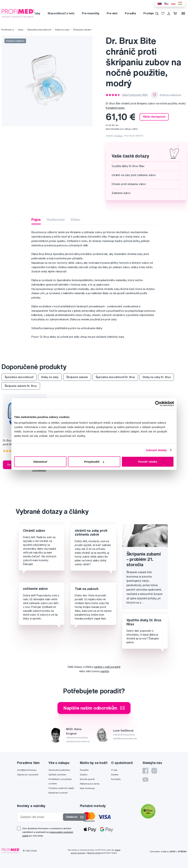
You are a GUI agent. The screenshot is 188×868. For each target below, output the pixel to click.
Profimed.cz (8, 30)
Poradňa (130, 13)
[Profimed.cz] (18, 13)
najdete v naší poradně (107, 667)
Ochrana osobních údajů (61, 788)
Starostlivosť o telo (61, 13)
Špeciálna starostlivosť (39, 30)
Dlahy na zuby (62, 30)
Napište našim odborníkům (94, 708)
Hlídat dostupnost (154, 117)
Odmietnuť (40, 462)
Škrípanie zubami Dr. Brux (21, 386)
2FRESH (182, 851)
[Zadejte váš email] (41, 817)
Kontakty (116, 779)
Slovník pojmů (87, 779)
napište (105, 671)
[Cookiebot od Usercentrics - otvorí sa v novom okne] (158, 404)
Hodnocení (56, 220)
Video (75, 220)
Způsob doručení (57, 774)
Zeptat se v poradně (28, 774)
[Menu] (183, 13)
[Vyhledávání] (157, 13)
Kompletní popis (115, 108)
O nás (114, 770)
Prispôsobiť (94, 462)
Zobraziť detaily (156, 450)
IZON (173, 851)
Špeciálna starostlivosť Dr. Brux (115, 377)
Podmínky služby (94, 853)
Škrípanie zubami (82, 30)
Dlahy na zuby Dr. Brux (157, 377)
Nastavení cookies (58, 793)
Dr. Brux (119, 136)
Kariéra (115, 774)
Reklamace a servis (90, 784)
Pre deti (112, 13)
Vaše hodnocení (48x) (135, 95)
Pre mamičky (91, 13)
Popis (36, 220)
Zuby (37, 13)
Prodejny (149, 13)
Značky (84, 774)
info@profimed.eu (27, 770)
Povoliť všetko (148, 462)
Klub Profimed (87, 788)
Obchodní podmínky (59, 770)
